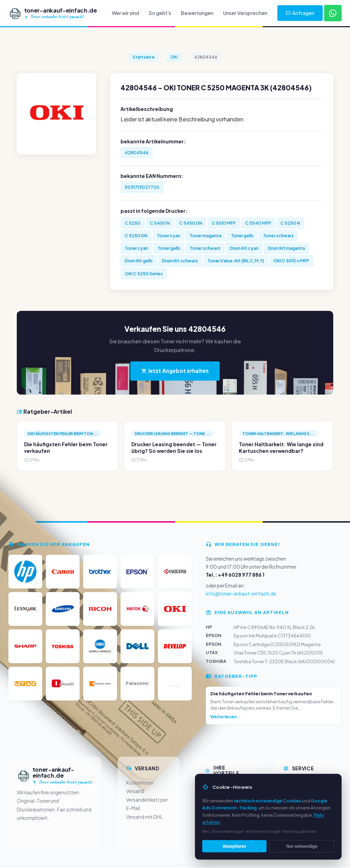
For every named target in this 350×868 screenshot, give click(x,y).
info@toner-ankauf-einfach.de (241, 594)
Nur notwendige (302, 846)
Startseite (144, 57)
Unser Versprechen (245, 13)
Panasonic (137, 683)
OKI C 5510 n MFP (291, 261)
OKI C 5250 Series (144, 274)
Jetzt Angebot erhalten (175, 371)
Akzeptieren (234, 846)
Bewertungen (197, 13)
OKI (174, 57)
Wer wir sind (125, 13)
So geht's (160, 13)
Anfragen (300, 13)
